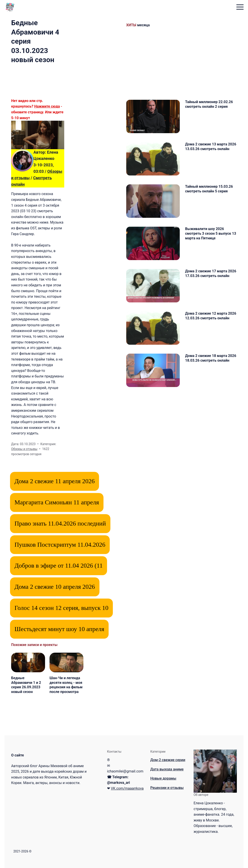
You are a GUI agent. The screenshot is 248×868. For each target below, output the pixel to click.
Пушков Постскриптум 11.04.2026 (60, 545)
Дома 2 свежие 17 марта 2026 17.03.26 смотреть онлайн (211, 273)
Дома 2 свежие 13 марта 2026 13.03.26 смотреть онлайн (211, 147)
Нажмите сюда (47, 106)
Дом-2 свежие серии (168, 760)
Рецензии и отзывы (167, 788)
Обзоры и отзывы (24, 449)
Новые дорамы (163, 778)
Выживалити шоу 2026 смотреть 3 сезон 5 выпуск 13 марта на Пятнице (211, 233)
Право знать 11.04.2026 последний (60, 523)
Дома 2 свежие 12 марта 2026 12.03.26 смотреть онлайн (211, 316)
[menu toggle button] (240, 7)
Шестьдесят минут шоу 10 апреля (59, 629)
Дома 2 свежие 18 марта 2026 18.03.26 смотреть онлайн (211, 358)
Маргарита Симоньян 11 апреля (57, 502)
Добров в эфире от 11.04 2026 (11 (59, 565)
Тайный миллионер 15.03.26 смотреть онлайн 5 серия (209, 189)
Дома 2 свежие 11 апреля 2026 (55, 481)
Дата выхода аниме (167, 769)
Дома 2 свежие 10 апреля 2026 (55, 587)
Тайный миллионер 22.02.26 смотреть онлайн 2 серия (209, 104)
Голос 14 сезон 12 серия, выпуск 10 (61, 608)
